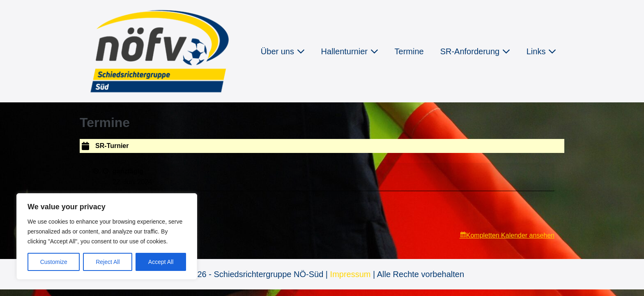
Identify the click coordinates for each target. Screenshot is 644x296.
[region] (107, 236)
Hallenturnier (350, 51)
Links (541, 51)
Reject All (108, 262)
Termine (409, 51)
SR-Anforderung (475, 51)
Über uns (283, 51)
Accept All (161, 262)
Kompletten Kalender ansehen (510, 235)
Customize (54, 262)
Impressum (351, 274)
